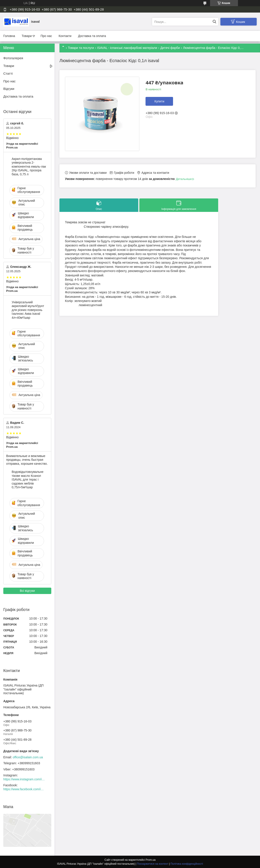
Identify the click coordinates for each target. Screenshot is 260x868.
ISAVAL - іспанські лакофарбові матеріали (127, 48)
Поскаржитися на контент (153, 864)
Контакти (65, 36)
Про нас (46, 36)
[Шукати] (214, 22)
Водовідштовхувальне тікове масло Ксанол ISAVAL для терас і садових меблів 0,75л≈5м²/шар (28, 479)
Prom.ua (150, 860)
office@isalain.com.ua (28, 757)
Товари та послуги (81, 48)
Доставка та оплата (92, 36)
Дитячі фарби (170, 48)
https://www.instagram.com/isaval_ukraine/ (24, 779)
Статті (8, 73)
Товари (27, 36)
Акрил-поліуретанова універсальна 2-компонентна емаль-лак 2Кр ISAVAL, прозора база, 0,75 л (29, 167)
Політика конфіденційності (187, 864)
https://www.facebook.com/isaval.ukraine (24, 789)
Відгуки (9, 89)
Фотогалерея (13, 58)
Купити (159, 101)
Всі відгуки (27, 591)
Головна (9, 36)
